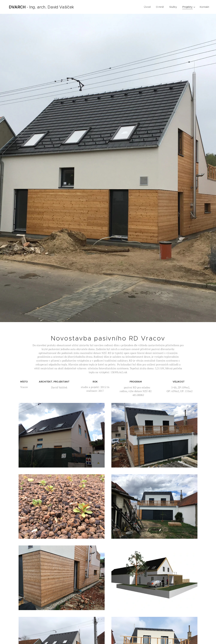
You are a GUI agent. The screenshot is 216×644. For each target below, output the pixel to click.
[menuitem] (147, 7)
